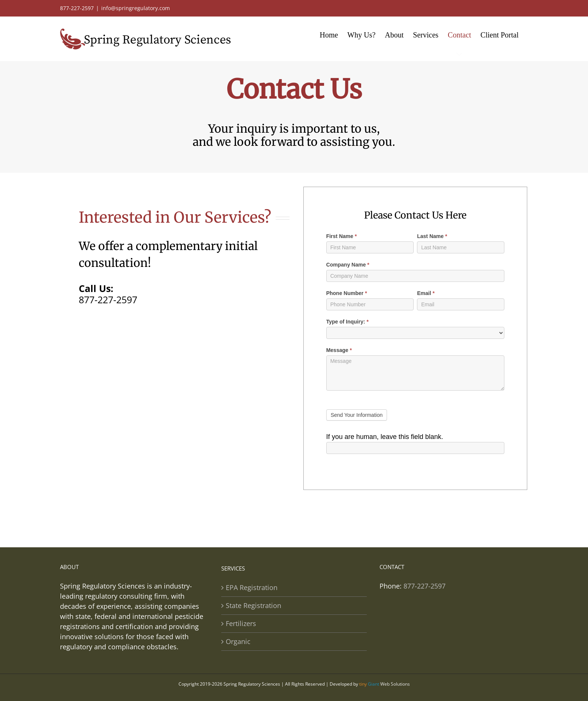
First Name (342, 236)
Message (339, 350)
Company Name (348, 265)
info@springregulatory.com (136, 8)
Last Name (432, 236)
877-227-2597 (108, 300)
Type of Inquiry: (347, 322)
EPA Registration (252, 587)
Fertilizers (241, 623)
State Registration (253, 605)
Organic (238, 641)
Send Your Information (357, 415)
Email (426, 293)
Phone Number (347, 293)
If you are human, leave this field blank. (385, 437)
